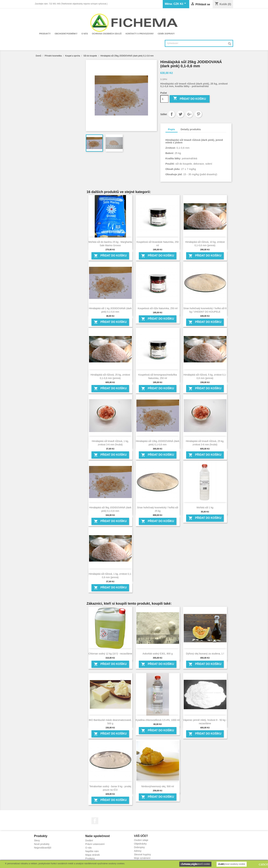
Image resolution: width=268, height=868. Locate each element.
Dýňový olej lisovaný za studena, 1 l (205, 654)
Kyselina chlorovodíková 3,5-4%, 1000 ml (158, 720)
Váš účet (141, 836)
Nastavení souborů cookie (195, 864)
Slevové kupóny (142, 854)
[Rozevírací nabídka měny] (180, 4)
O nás (85, 34)
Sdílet (172, 114)
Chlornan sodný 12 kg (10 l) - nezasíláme (110, 654)
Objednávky (140, 844)
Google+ (189, 114)
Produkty (45, 34)
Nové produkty (42, 844)
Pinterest (198, 114)
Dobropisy (139, 847)
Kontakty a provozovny (140, 34)
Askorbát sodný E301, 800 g (158, 654)
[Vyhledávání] (199, 43)
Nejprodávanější (43, 848)
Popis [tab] (172, 129)
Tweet (180, 114)
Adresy (138, 851)
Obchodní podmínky (66, 34)
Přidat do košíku (190, 99)
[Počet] (164, 99)
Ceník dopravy (166, 34)
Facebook (95, 821)
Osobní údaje (141, 840)
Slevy (37, 840)
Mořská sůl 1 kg (205, 507)
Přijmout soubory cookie (232, 864)
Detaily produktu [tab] (191, 129)
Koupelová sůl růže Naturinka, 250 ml (158, 308)
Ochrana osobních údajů (107, 34)
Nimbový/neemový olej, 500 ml (158, 786)
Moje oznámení (142, 858)
